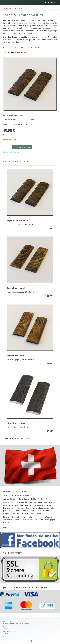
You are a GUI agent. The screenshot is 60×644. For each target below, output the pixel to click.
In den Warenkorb (22, 147)
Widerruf (7, 629)
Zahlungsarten (9, 631)
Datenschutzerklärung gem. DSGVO (16, 624)
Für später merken (11, 152)
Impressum (7, 621)
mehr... (15, 8)
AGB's (5, 626)
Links (5, 636)
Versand (21, 135)
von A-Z (21, 8)
